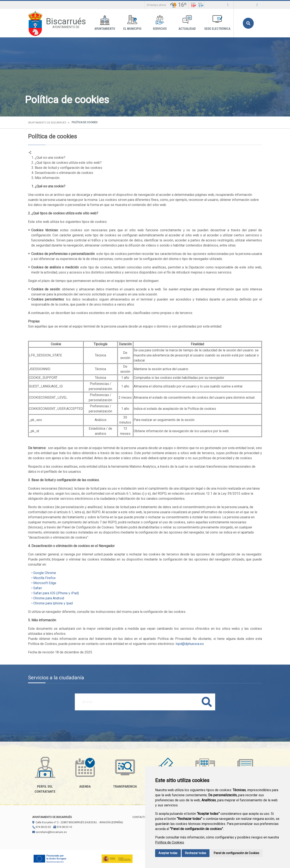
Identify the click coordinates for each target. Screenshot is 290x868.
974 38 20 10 (63, 827)
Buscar (248, 23)
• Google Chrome (42, 573)
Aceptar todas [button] (168, 853)
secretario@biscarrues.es (50, 832)
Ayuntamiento (105, 23)
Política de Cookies (170, 842)
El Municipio (132, 23)
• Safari (35, 588)
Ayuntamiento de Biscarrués (47, 123)
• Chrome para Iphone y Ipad (50, 603)
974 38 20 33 (42, 827)
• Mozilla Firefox (42, 578)
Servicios (160, 23)
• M (32, 583)
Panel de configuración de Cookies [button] (236, 853)
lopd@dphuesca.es (190, 644)
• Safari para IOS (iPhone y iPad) (53, 593)
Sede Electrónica (217, 23)
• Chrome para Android (46, 598)
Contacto (139, 817)
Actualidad (187, 23)
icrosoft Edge (46, 583)
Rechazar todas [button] (196, 853)
